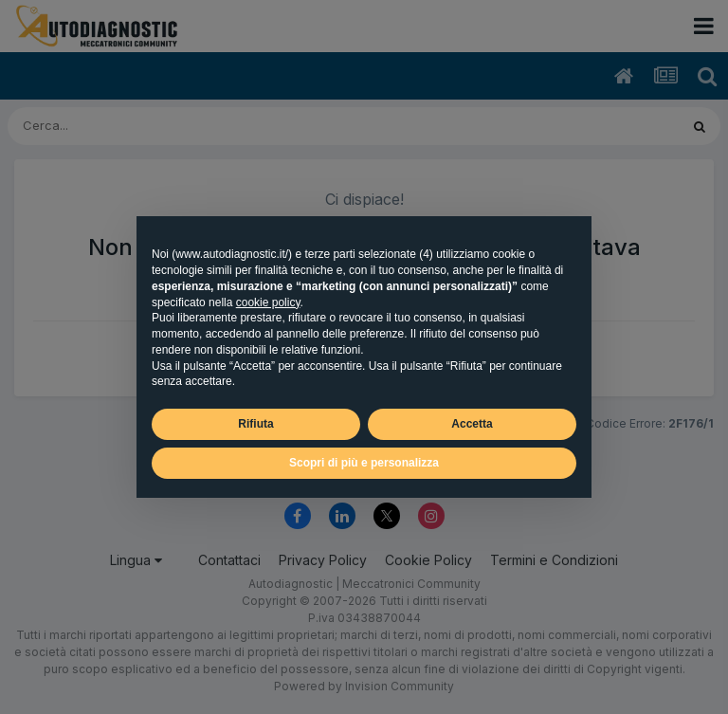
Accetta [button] (472, 424)
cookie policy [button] (268, 302)
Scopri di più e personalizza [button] (364, 463)
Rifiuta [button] (255, 424)
